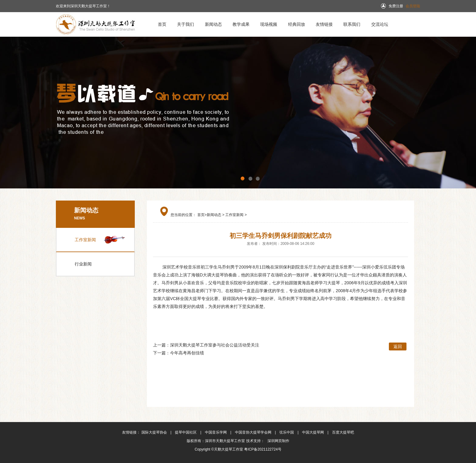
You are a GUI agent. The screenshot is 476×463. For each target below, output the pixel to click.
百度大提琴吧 (343, 432)
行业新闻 (83, 264)
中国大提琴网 (313, 432)
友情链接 (324, 24)
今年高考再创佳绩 (187, 353)
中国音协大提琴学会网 (254, 432)
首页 (162, 24)
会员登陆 (413, 6)
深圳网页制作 (277, 441)
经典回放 (297, 24)
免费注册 (396, 6)
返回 (398, 346)
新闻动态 (213, 24)
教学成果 (241, 24)
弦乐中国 (287, 432)
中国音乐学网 (216, 432)
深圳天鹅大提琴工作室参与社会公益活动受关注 (215, 345)
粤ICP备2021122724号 (263, 449)
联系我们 (352, 24)
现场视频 (269, 24)
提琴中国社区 (186, 432)
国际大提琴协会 (155, 432)
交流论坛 (380, 24)
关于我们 (185, 24)
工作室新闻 (85, 240)
